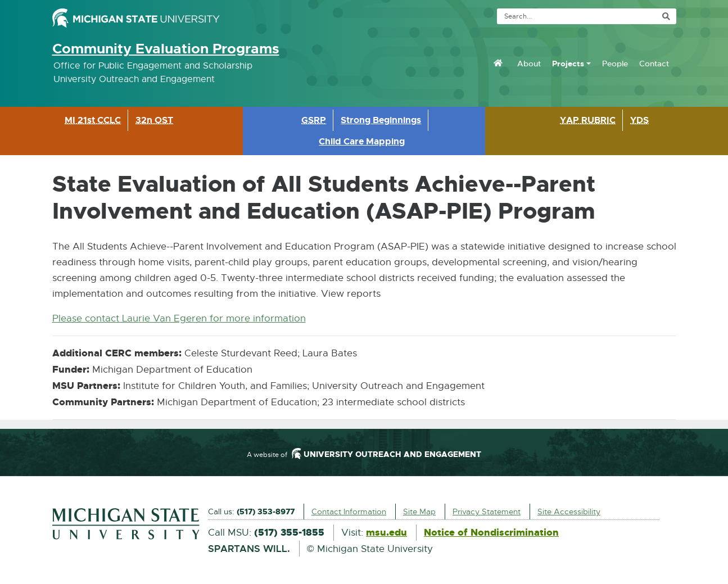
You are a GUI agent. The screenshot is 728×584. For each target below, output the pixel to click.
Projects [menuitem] (568, 64)
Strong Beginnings (381, 120)
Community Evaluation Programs (166, 49)
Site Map (419, 511)
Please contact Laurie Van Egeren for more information (179, 318)
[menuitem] (498, 63)
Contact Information (349, 511)
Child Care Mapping (362, 141)
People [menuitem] (615, 64)
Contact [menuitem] (654, 64)
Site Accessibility (569, 511)
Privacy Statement (487, 511)
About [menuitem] (529, 64)
